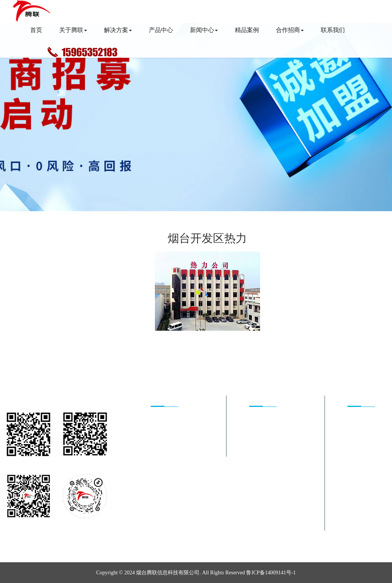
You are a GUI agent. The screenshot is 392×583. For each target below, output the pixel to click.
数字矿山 (260, 525)
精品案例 (247, 30)
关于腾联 (73, 30)
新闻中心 (204, 30)
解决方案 (118, 30)
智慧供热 (260, 430)
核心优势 (161, 420)
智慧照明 (260, 483)
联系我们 (333, 30)
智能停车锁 (262, 493)
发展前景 (161, 430)
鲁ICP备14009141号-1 (271, 573)
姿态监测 (260, 472)
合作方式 (161, 441)
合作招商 (290, 30)
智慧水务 (260, 462)
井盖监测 (260, 451)
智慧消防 (260, 441)
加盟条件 (161, 451)
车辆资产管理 (265, 504)
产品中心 (161, 30)
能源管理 (260, 420)
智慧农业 (260, 515)
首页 (36, 30)
